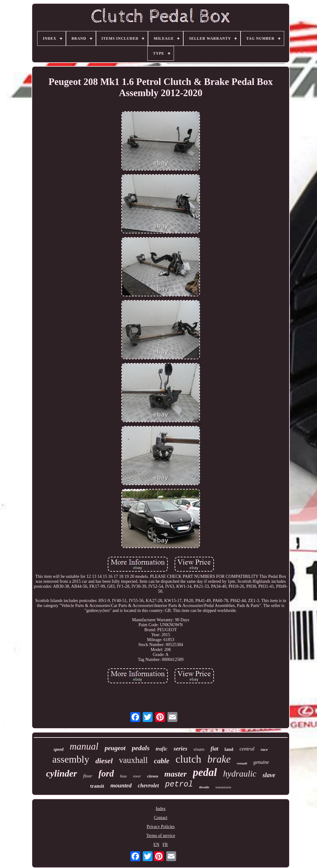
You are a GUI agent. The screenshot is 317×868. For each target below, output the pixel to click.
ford (106, 773)
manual (84, 746)
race (264, 749)
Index (161, 809)
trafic (162, 749)
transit (97, 786)
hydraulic (240, 774)
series (180, 748)
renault (242, 763)
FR (165, 845)
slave (269, 775)
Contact (161, 818)
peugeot (115, 748)
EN (156, 845)
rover (137, 776)
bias (124, 776)
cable (162, 761)
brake (219, 759)
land (229, 749)
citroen (153, 776)
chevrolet (148, 786)
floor (88, 776)
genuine (261, 762)
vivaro (199, 749)
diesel (104, 761)
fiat (214, 749)
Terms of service (161, 836)
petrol (179, 784)
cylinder (62, 773)
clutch (188, 759)
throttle (204, 787)
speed (59, 749)
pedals (141, 748)
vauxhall (133, 760)
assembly (71, 759)
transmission (223, 787)
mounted (121, 785)
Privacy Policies (161, 827)
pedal (205, 772)
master (176, 774)
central (247, 749)
